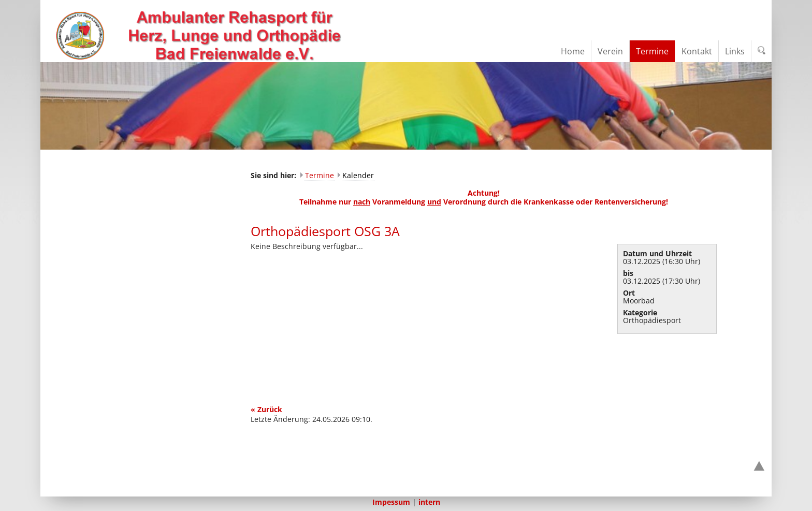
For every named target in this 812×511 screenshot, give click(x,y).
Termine (320, 175)
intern (429, 502)
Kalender (358, 175)
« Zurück (266, 409)
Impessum (391, 502)
